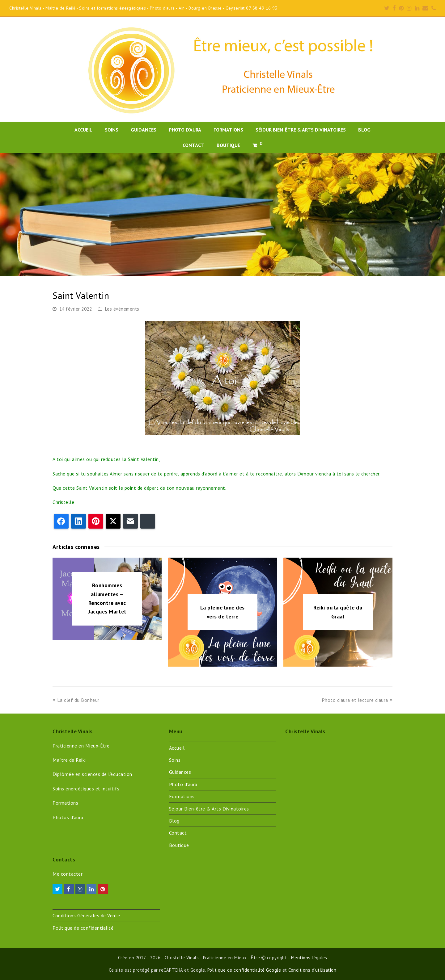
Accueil (177, 748)
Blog (174, 821)
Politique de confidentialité (83, 928)
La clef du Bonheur (76, 700)
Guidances (180, 772)
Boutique (179, 845)
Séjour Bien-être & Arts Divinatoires (209, 809)
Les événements (122, 309)
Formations (182, 796)
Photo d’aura (183, 784)
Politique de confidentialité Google (244, 970)
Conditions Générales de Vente (86, 915)
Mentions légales (309, 958)
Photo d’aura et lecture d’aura (357, 700)
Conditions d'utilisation (312, 970)
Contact (178, 833)
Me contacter (68, 874)
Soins (175, 760)
